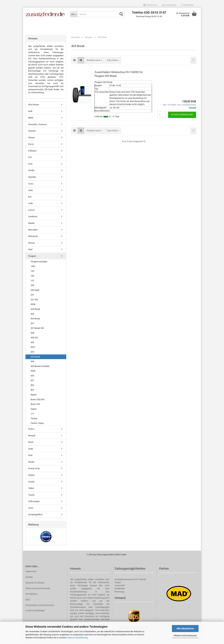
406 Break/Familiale (40, 366)
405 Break (35, 357)
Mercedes (33, 230)
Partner (34, 418)
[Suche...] (74, 14)
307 (32, 323)
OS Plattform (32, 594)
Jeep (30, 190)
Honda (31, 170)
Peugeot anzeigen (39, 262)
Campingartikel (35, 514)
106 (32, 276)
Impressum (31, 571)
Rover (31, 442)
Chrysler (32, 131)
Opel (30, 249)
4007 (33, 347)
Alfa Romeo (34, 105)
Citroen (31, 138)
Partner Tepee (37, 423)
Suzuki (31, 482)
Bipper (34, 395)
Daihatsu (32, 151)
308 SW (34, 338)
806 (32, 385)
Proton (31, 429)
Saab (31, 449)
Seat (30, 455)
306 (32, 314)
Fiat (30, 157)
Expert (34, 409)
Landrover (33, 216)
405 (32, 352)
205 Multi (35, 290)
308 (32, 333)
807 (32, 390)
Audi (30, 111)
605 (32, 376)
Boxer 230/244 (37, 399)
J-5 (32, 414)
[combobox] (94, 60)
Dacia (31, 144)
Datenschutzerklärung (77, 638)
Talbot (31, 488)
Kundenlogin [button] (169, 5)
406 (32, 361)
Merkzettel (187, 5)
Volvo (31, 508)
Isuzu (31, 184)
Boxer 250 (35, 404)
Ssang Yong (34, 468)
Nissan (31, 243)
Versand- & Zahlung (35, 583)
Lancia (31, 210)
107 (32, 281)
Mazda (31, 223)
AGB (28, 600)
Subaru (31, 475)
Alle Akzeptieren (185, 629)
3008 (33, 304)
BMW (31, 118)
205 (32, 285)
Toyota (31, 495)
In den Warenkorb (182, 115)
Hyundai (32, 177)
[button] (150, 5)
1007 (33, 266)
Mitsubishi (33, 236)
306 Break (35, 319)
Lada (30, 203)
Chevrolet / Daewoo (37, 124)
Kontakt (29, 577)
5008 (33, 371)
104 (32, 271)
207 (32, 295)
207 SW (34, 300)
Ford (30, 164)
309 (32, 342)
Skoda (31, 462)
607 (32, 380)
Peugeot (32, 256)
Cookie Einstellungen (35, 610)
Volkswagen (34, 501)
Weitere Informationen (185, 636)
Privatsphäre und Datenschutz (40, 605)
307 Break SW (37, 328)
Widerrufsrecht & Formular (38, 588)
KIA (30, 197)
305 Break (35, 309)
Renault (32, 436)
